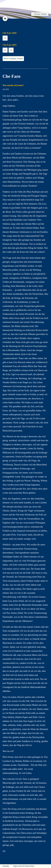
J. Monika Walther (40, 14)
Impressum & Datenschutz (24, 866)
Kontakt (6, 866)
